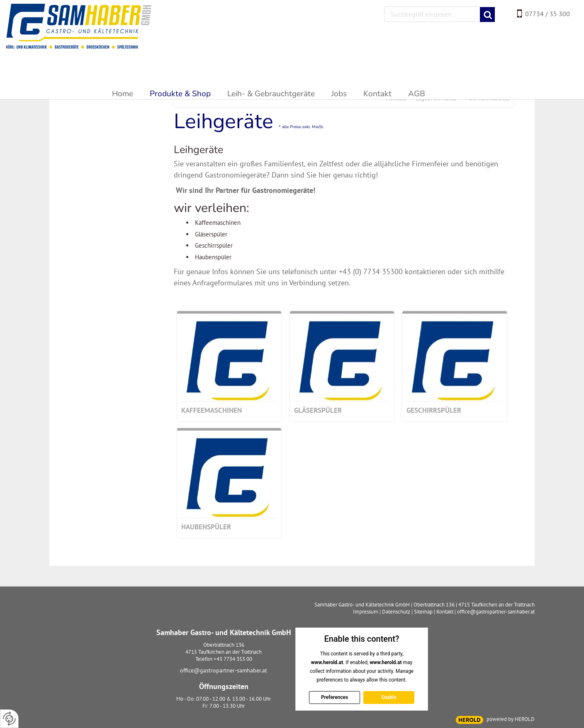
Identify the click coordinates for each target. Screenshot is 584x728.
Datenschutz (396, 612)
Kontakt (445, 612)
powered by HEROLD (511, 719)
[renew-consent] (9, 719)
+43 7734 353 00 (233, 659)
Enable (389, 697)
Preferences (334, 697)
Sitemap (423, 612)
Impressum (366, 612)
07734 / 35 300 (547, 14)
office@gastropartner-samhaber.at (224, 670)
